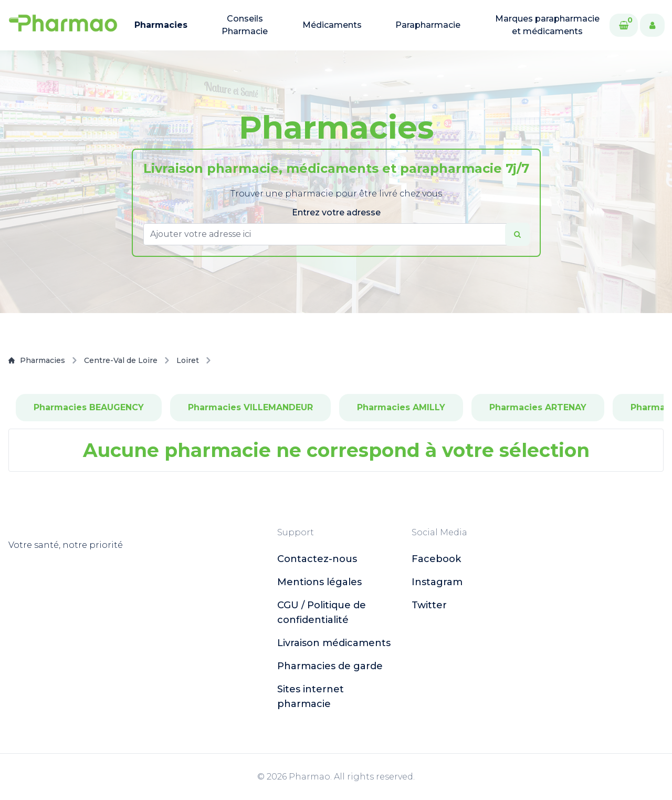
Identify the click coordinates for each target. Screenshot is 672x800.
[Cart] (624, 25)
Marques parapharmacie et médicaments (547, 25)
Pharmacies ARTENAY (538, 407)
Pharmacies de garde (330, 666)
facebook (436, 559)
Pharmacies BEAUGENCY (89, 407)
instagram (437, 582)
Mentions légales (319, 582)
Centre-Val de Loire (121, 360)
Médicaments (332, 25)
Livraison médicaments (334, 643)
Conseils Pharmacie (245, 25)
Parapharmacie (428, 25)
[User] (652, 25)
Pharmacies (161, 25)
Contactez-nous (317, 559)
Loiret (188, 360)
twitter (429, 605)
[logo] (63, 25)
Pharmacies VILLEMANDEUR (250, 407)
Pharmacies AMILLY (401, 407)
